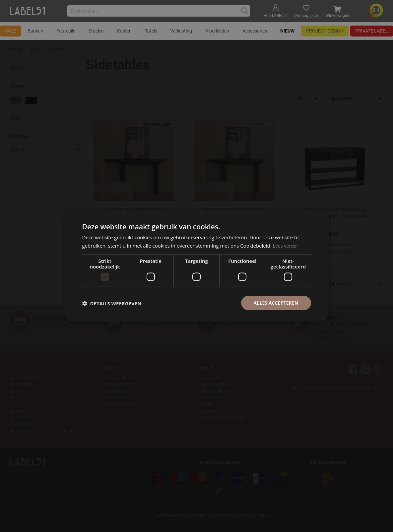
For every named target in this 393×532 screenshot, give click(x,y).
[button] (112, 303)
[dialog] (196, 266)
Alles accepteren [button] (275, 303)
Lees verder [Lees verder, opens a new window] (287, 245)
